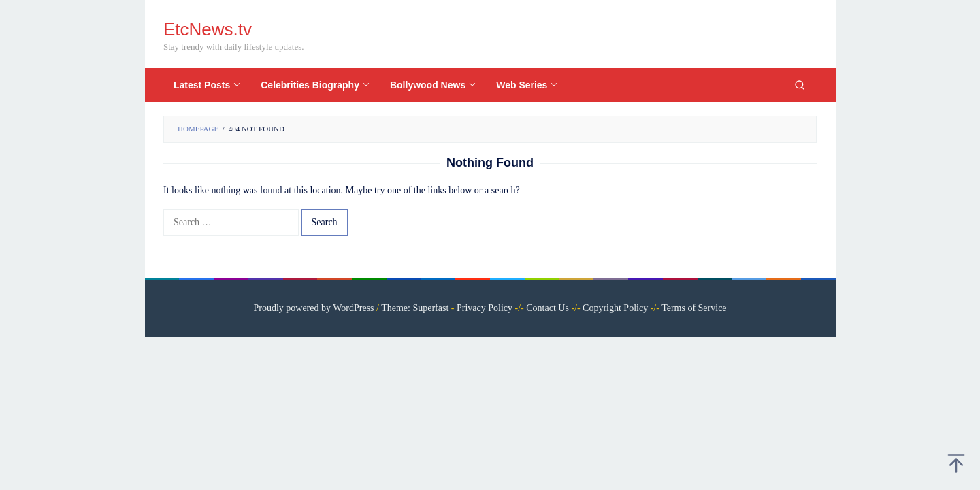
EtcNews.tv (208, 29)
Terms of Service (694, 308)
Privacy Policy (485, 308)
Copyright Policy (615, 308)
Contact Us (548, 308)
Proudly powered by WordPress (313, 308)
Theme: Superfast (415, 308)
